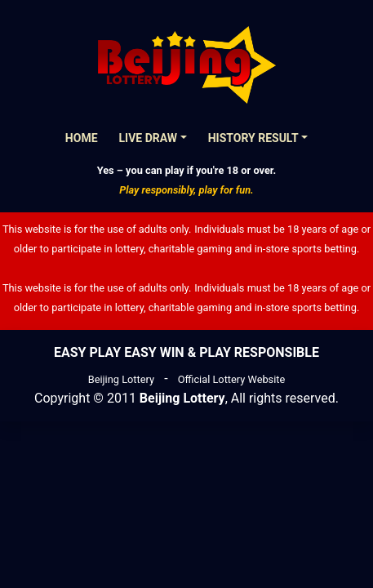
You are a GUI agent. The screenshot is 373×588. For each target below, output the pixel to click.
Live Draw (149, 138)
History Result (253, 138)
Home (82, 138)
